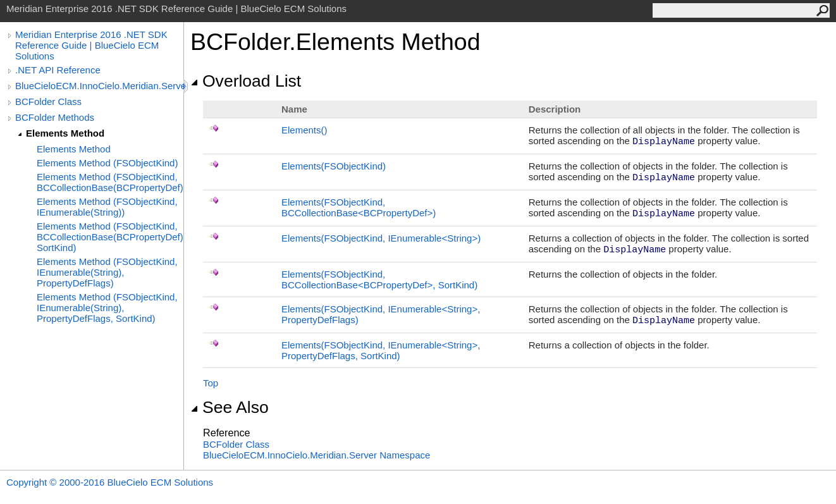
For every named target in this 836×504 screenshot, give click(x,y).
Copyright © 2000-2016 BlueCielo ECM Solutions (110, 482)
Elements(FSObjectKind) (334, 166)
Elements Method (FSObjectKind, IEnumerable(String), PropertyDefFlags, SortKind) (107, 308)
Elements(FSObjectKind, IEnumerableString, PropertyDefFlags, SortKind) (381, 350)
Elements (304, 130)
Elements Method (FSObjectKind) (107, 163)
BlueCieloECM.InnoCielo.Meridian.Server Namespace (317, 455)
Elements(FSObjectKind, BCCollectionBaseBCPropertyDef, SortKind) (379, 280)
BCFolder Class (48, 101)
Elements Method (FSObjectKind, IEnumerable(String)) (107, 207)
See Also (230, 407)
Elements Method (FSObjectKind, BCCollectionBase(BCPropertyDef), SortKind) (110, 237)
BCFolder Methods (55, 117)
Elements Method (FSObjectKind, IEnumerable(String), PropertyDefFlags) (107, 272)
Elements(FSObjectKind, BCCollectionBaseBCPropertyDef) (359, 207)
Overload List (246, 81)
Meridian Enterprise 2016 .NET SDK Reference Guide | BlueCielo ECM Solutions (91, 45)
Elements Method (65, 133)
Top (211, 383)
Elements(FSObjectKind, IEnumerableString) (381, 238)
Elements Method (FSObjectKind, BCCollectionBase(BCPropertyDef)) (110, 182)
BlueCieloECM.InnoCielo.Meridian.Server (99, 86)
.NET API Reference (58, 70)
